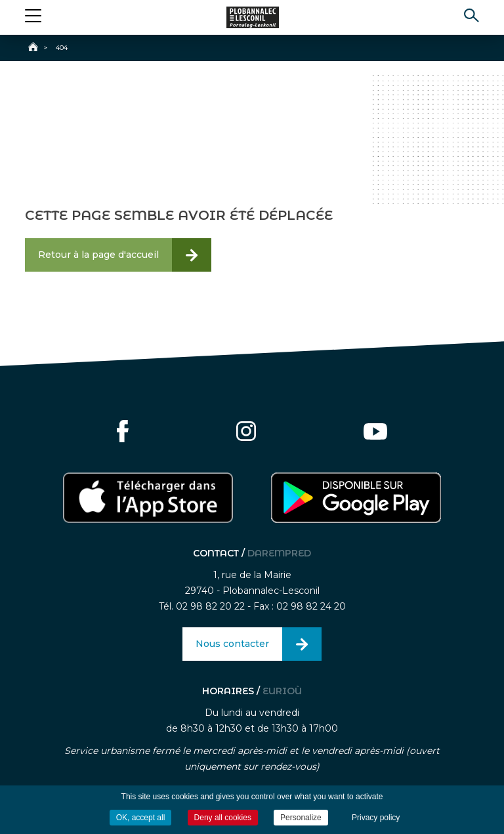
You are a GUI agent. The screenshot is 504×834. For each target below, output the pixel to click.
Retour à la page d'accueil (98, 255)
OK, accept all (141, 818)
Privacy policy (376, 818)
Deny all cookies (223, 818)
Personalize (301, 818)
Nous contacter (232, 644)
